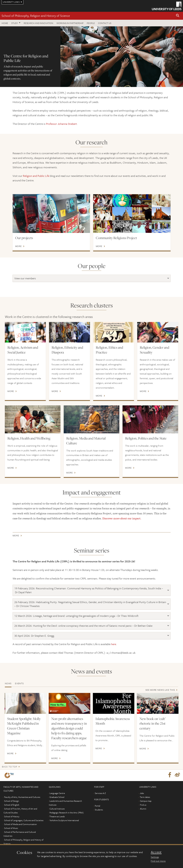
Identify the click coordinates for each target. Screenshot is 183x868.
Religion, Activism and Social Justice (23, 350)
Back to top (10, 767)
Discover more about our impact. (122, 518)
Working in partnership (70, 23)
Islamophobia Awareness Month (113, 721)
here (114, 644)
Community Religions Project (116, 238)
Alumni (143, 809)
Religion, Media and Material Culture (86, 441)
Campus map (146, 801)
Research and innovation (38, 23)
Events (19, 683)
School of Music (11, 828)
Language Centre (57, 793)
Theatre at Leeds (57, 816)
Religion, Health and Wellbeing (29, 438)
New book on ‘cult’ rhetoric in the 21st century (152, 723)
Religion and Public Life (36, 176)
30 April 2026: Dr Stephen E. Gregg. (35, 636)
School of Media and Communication (20, 824)
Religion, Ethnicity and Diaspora (67, 350)
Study (15, 23)
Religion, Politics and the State (146, 438)
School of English (12, 805)
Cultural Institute (57, 809)
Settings (155, 857)
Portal (97, 806)
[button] (178, 16)
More (18, 246)
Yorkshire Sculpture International (64, 820)
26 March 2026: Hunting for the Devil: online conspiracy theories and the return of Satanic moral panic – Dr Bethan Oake (83, 626)
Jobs (142, 793)
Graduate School (57, 797)
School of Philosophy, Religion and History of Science (36, 16)
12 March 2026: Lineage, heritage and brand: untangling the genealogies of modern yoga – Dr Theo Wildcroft (76, 616)
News (8, 683)
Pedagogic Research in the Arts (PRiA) (67, 813)
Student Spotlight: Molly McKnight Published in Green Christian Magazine (24, 726)
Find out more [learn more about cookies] (158, 861)
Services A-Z (100, 793)
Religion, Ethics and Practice (109, 350)
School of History (12, 816)
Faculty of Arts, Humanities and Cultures (22, 797)
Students (99, 810)
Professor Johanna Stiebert (61, 124)
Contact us (105, 23)
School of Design (12, 801)
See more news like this (160, 690)
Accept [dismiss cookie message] (156, 852)
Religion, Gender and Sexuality (154, 350)
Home (5, 23)
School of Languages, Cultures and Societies (24, 820)
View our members (25, 278)
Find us (143, 805)
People (91, 23)
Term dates (145, 797)
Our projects (24, 238)
